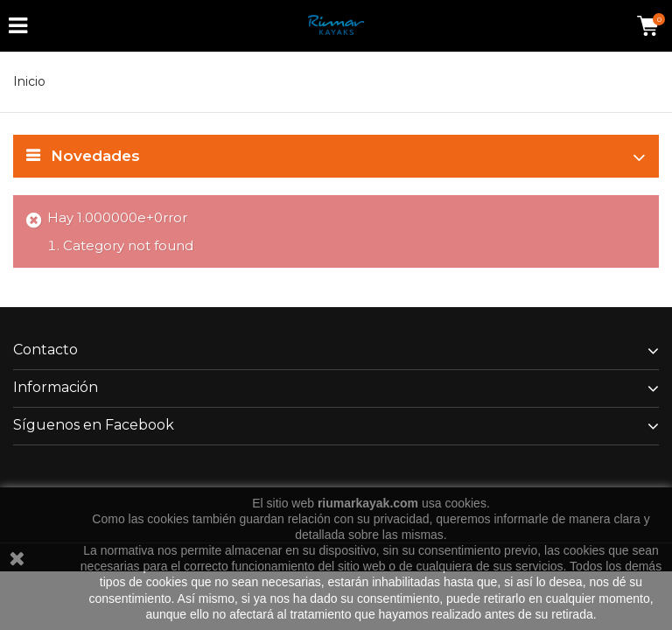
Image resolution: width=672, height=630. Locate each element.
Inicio (29, 81)
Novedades (95, 156)
